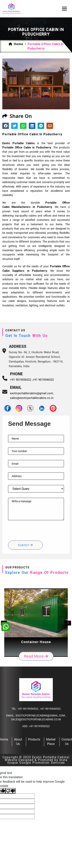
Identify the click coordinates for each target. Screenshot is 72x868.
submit (25, 545)
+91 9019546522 (43, 380)
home (19, 44)
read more (36, 656)
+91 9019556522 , (21, 380)
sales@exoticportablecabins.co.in (32, 398)
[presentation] (37, 533)
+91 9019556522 (28, 709)
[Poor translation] (11, 791)
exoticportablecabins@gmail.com (31, 393)
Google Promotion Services (42, 763)
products (34, 739)
